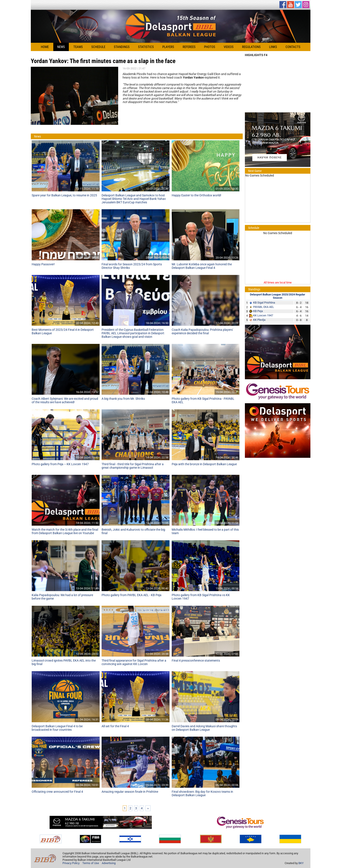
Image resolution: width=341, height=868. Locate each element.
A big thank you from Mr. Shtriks (123, 399)
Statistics (146, 47)
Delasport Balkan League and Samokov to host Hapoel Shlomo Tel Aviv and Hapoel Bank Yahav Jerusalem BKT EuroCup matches (134, 199)
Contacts (293, 47)
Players (168, 47)
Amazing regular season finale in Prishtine (130, 792)
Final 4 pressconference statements (196, 660)
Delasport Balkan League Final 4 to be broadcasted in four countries (57, 728)
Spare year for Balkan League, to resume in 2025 (64, 195)
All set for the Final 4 (115, 726)
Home (45, 47)
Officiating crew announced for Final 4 (57, 792)
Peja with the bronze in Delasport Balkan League (204, 464)
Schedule (98, 47)
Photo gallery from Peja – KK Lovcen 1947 (60, 464)
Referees (189, 47)
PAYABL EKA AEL (264, 307)
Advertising (109, 863)
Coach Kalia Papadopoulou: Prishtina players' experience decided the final (202, 331)
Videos (229, 47)
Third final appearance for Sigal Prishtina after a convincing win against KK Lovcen (134, 662)
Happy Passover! (43, 264)
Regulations (251, 47)
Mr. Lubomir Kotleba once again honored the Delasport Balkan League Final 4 (202, 266)
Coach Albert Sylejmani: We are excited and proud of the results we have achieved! (65, 400)
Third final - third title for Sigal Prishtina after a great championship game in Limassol (133, 466)
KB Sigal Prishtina (264, 303)
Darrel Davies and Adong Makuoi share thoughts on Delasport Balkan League (204, 728)
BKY (301, 863)
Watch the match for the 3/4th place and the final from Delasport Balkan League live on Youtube (65, 531)
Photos (210, 47)
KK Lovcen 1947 (263, 315)
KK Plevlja (259, 320)
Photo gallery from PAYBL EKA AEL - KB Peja (132, 595)
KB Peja (258, 311)
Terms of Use (91, 863)
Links (273, 47)
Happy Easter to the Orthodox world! (196, 195)
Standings (122, 47)
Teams (78, 47)
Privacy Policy (71, 863)
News (61, 47)
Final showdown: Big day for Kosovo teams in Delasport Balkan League (202, 793)
